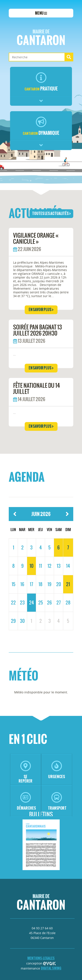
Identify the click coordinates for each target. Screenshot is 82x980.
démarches (26, 801)
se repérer (25, 772)
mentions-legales (41, 958)
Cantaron (41, 38)
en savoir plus (41, 310)
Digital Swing (51, 968)
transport (57, 801)
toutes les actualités (51, 213)
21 (68, 584)
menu (41, 13)
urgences (57, 770)
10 (31, 566)
